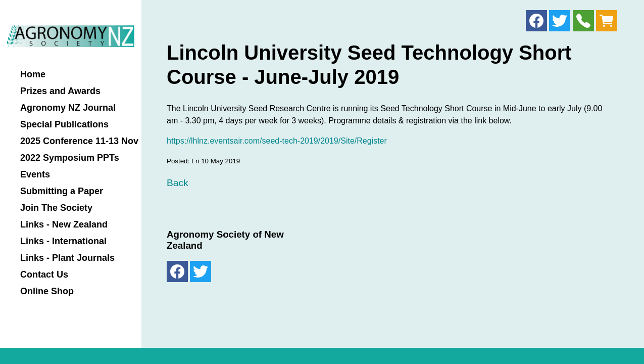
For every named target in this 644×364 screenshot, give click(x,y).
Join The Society (56, 208)
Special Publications (64, 125)
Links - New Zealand (64, 225)
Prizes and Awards (60, 91)
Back (178, 183)
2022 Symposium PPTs (70, 158)
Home (33, 75)
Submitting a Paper (62, 191)
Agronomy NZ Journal (68, 108)
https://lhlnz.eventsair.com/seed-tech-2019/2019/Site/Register (277, 141)
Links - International (63, 241)
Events (35, 175)
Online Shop (47, 291)
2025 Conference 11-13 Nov (79, 141)
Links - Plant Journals (67, 258)
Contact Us (44, 275)
